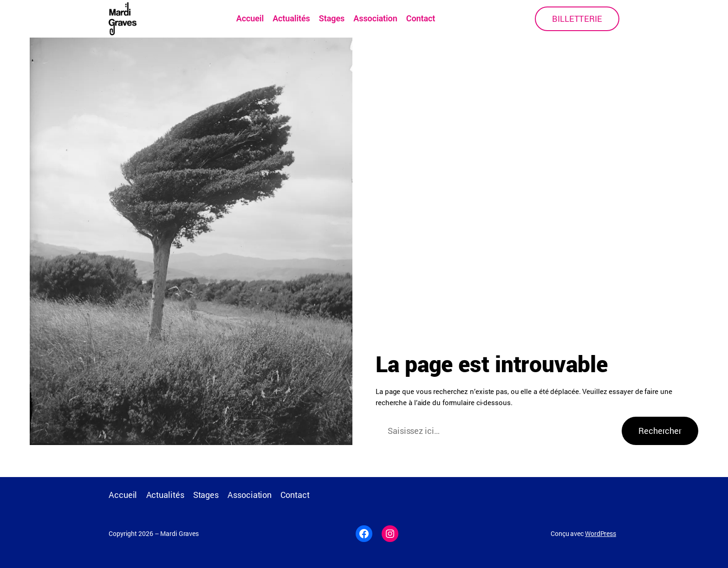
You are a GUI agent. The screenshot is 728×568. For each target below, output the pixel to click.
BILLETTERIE (577, 19)
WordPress (601, 533)
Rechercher (660, 431)
